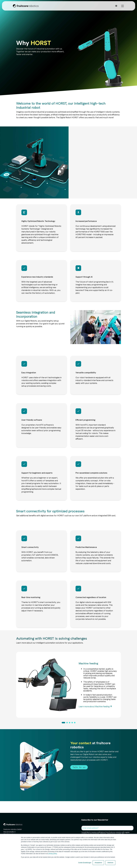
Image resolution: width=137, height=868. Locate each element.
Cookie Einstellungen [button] (85, 863)
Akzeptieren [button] (98, 863)
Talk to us (79, 767)
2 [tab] (67, 722)
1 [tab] (63, 722)
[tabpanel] (69, 685)
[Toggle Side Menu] (123, 6)
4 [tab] (72, 722)
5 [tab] (75, 722)
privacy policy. (53, 854)
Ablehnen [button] (110, 863)
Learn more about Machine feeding (94, 706)
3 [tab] (69, 722)
